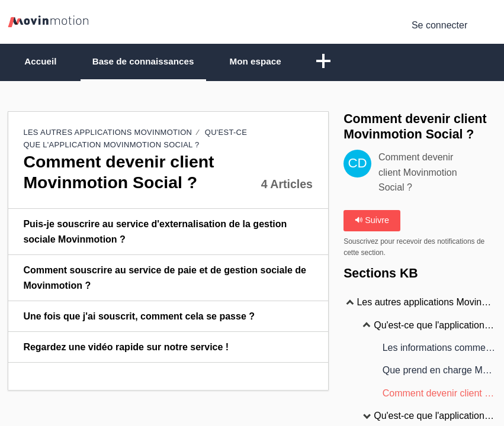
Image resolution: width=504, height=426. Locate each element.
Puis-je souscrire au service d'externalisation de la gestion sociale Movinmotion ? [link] (155, 232)
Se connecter (439, 25)
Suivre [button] (372, 221)
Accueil (45, 62)
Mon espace (279, 62)
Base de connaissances (157, 62)
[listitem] (168, 233)
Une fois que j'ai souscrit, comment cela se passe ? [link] (139, 317)
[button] (351, 63)
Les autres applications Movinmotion (107, 133)
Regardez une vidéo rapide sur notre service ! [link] (126, 348)
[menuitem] (489, 25)
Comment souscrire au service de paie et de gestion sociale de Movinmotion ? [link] (165, 278)
